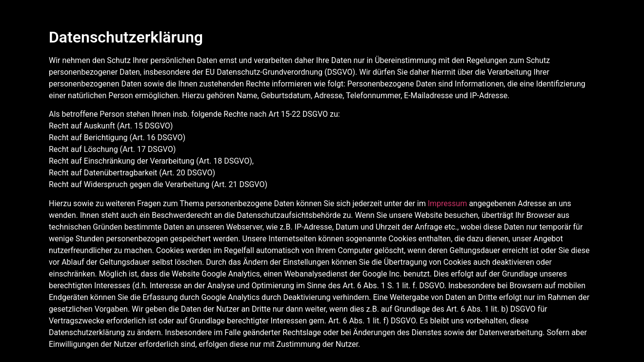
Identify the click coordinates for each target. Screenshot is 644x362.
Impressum (448, 203)
